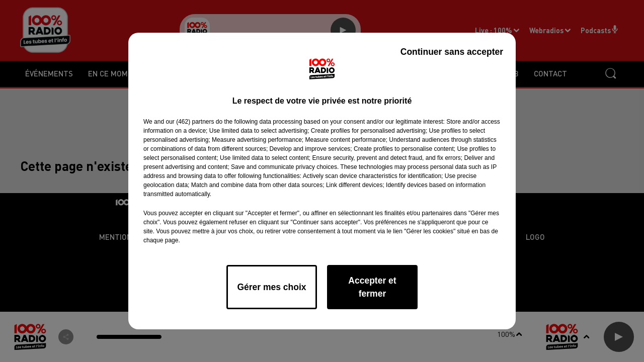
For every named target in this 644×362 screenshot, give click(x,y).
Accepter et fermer (372, 287)
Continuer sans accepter (452, 52)
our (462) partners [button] (190, 122)
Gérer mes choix (271, 287)
